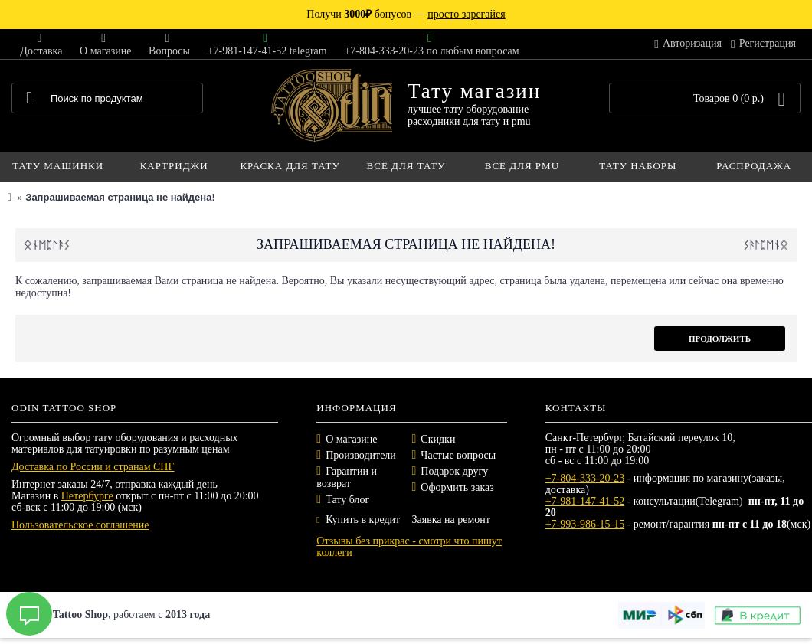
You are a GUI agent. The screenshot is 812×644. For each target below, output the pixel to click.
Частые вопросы (458, 455)
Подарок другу (454, 471)
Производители (361, 455)
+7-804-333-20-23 (585, 478)
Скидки (438, 439)
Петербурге (87, 496)
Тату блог (347, 500)
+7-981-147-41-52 (585, 501)
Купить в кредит (358, 520)
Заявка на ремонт (450, 520)
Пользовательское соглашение (80, 525)
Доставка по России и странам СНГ (93, 467)
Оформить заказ (457, 487)
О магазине (351, 439)
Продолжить (720, 338)
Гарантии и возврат (347, 477)
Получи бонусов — (406, 14)
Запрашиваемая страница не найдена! (120, 197)
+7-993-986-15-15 (585, 524)
